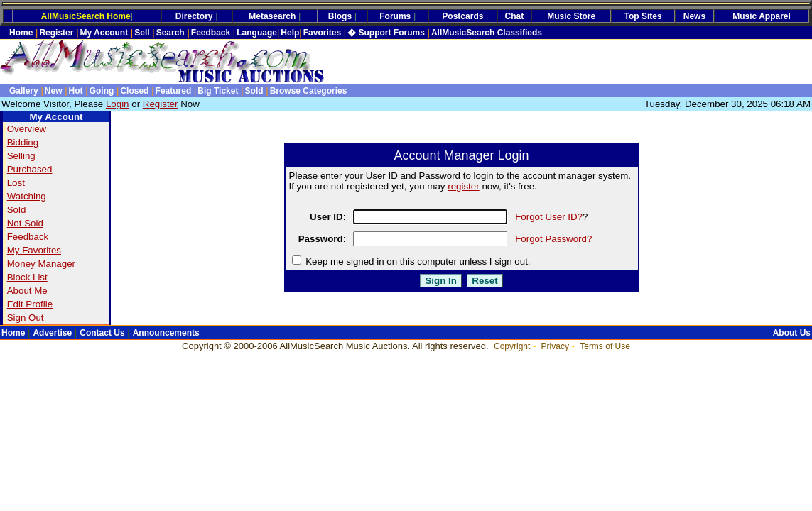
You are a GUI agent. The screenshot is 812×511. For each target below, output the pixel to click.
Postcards (462, 16)
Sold (254, 91)
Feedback (211, 33)
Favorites (322, 33)
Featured (174, 91)
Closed (134, 91)
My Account (104, 33)
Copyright (512, 346)
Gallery (24, 91)
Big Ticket (218, 91)
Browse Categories (309, 91)
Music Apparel (762, 16)
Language (257, 33)
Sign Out (26, 318)
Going (102, 91)
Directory (194, 16)
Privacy (555, 346)
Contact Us (102, 333)
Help (290, 33)
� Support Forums (386, 33)
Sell (142, 33)
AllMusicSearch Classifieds (487, 33)
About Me (27, 291)
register (463, 186)
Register (56, 33)
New (54, 91)
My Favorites (34, 250)
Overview (27, 129)
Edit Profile (30, 304)
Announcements (166, 333)
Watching (27, 196)
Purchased (30, 169)
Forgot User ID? (549, 217)
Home (21, 33)
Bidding (23, 142)
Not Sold (25, 223)
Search (170, 33)
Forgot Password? (553, 239)
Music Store (571, 16)
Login (118, 104)
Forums (395, 16)
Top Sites (643, 16)
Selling (21, 156)
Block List (27, 277)
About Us (792, 333)
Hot (76, 91)
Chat (515, 16)
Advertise (52, 333)
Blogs (340, 16)
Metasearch (272, 16)
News (694, 16)
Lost (16, 183)
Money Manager (41, 264)
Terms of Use (605, 346)
